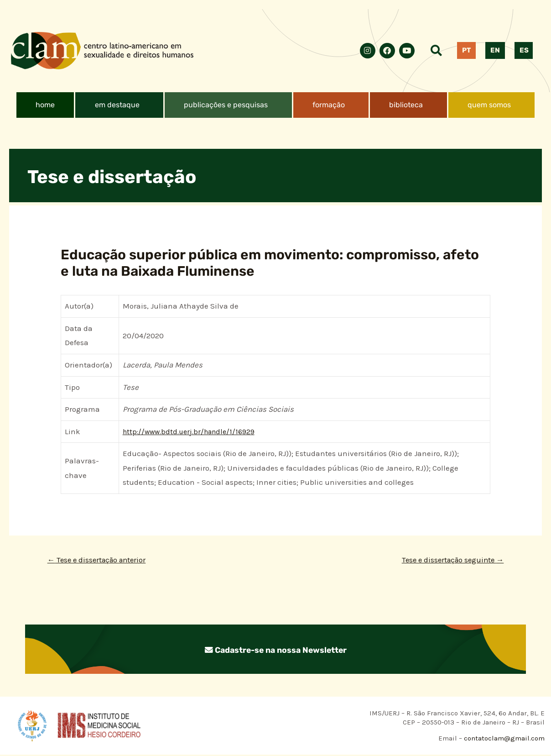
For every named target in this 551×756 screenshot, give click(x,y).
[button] (119, 105)
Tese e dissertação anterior (102, 561)
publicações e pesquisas (226, 105)
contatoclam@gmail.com (503, 740)
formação (329, 105)
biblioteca (406, 105)
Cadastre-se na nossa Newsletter (275, 651)
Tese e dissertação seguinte (447, 561)
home (45, 105)
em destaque (117, 105)
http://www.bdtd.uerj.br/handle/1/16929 (193, 431)
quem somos (489, 105)
